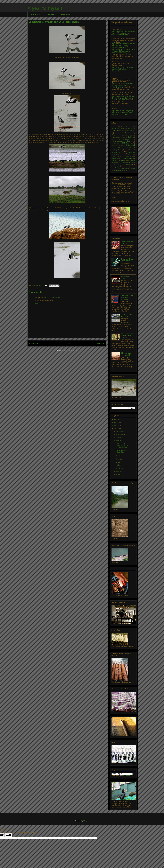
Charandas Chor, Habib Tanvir (127, 260)
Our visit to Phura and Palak (127, 316)
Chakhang (128, 133)
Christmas (115, 137)
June (118, 459)
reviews (114, 161)
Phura (131, 155)
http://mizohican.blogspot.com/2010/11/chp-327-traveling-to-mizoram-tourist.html (123, 46)
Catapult (118, 133)
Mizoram (66, 14)
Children (114, 135)
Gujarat (129, 141)
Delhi (130, 137)
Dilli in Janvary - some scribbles (126, 354)
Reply (37, 304)
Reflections (128, 159)
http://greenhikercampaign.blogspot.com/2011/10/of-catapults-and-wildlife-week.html (123, 112)
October (119, 437)
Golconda (120, 141)
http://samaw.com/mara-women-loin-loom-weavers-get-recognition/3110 (123, 85)
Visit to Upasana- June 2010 (121, 451)
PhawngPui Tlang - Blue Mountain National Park (128, 336)
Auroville (114, 129)
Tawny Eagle (118, 165)
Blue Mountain (123, 131)
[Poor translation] (8, 835)
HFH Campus (127, 143)
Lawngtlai (116, 150)
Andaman (114, 127)
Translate (126, 776)
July (117, 456)
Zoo (127, 171)
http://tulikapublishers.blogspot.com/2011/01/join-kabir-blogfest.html (123, 69)
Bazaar (130, 129)
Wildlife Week (118, 171)
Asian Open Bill (126, 127)
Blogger (86, 821)
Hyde (122, 145)
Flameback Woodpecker (125, 139)
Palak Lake (123, 155)
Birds (113, 131)
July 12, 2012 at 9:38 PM (52, 298)
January (119, 474)
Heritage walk (115, 143)
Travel (128, 165)
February (119, 471)
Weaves (132, 169)
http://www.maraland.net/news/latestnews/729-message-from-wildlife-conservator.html (123, 33)
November (120, 434)
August (118, 441)
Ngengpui (132, 153)
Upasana (116, 169)
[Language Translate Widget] (122, 774)
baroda (122, 128)
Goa (113, 141)
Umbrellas (125, 167)
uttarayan (124, 169)
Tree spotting (115, 167)
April (118, 465)
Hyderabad (130, 145)
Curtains (123, 137)
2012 (116, 422)
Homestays (115, 145)
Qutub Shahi (115, 157)
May (117, 462)
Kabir (118, 147)
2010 (116, 429)
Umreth (133, 167)
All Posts (36, 14)
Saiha (123, 160)
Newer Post (34, 343)
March (118, 468)
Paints (116, 155)
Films (113, 139)
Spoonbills (124, 163)
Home (67, 343)
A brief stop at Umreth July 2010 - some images (122, 445)
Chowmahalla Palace (127, 135)
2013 (116, 419)
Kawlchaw (128, 147)
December (120, 431)
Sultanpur (132, 163)
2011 (116, 426)
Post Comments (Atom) (71, 351)
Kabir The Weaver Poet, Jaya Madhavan (127, 297)
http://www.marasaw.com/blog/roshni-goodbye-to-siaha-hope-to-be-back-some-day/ (123, 98)
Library (129, 150)
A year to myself (45, 8)
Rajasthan (126, 157)
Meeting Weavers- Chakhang (127, 243)
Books (51, 14)
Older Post (100, 343)
